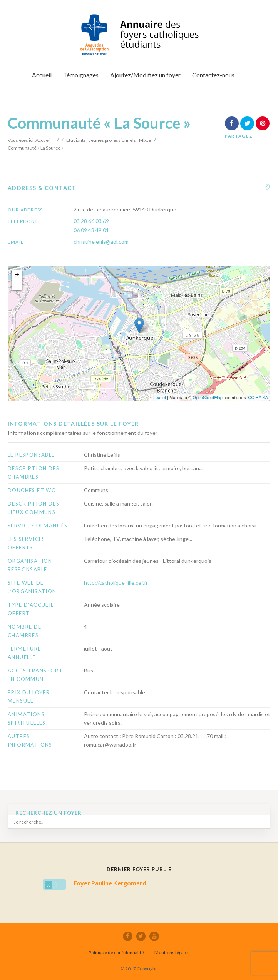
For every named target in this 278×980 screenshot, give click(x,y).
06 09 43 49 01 (91, 230)
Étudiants (76, 140)
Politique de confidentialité (116, 952)
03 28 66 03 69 (91, 221)
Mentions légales (172, 952)
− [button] (17, 285)
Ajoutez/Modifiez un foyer (145, 75)
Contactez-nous (213, 75)
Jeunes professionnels (112, 140)
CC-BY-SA (258, 398)
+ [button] (17, 275)
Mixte (145, 140)
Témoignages (81, 75)
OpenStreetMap (208, 398)
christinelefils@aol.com (101, 242)
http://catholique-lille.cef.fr (116, 583)
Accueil (42, 75)
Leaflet (160, 398)
